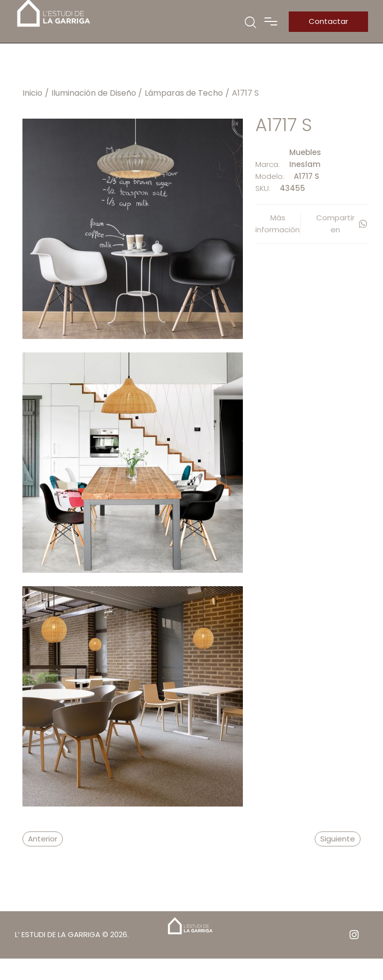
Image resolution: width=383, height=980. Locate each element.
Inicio (32, 93)
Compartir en (342, 224)
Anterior (43, 839)
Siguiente (338, 839)
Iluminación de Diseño (94, 93)
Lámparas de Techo (184, 93)
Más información (278, 224)
